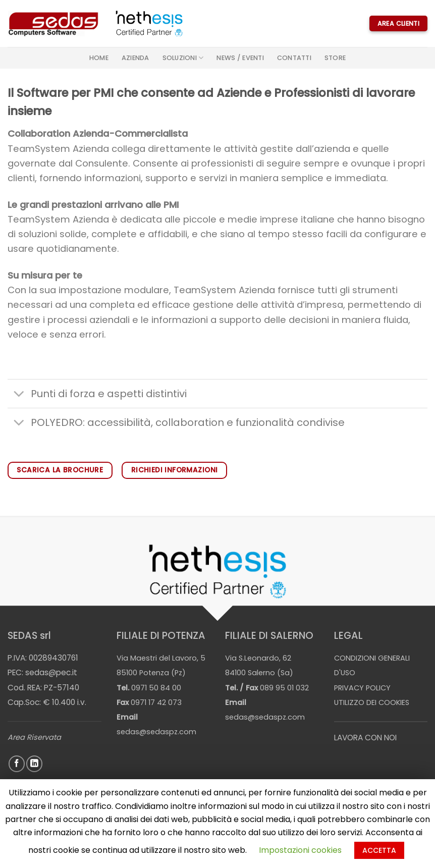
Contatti (294, 58)
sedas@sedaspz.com (156, 732)
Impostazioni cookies (300, 850)
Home (99, 58)
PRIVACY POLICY (362, 688)
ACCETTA (379, 850)
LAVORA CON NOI (365, 738)
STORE (335, 58)
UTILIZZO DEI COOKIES (372, 702)
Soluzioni (183, 58)
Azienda (135, 58)
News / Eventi (240, 58)
